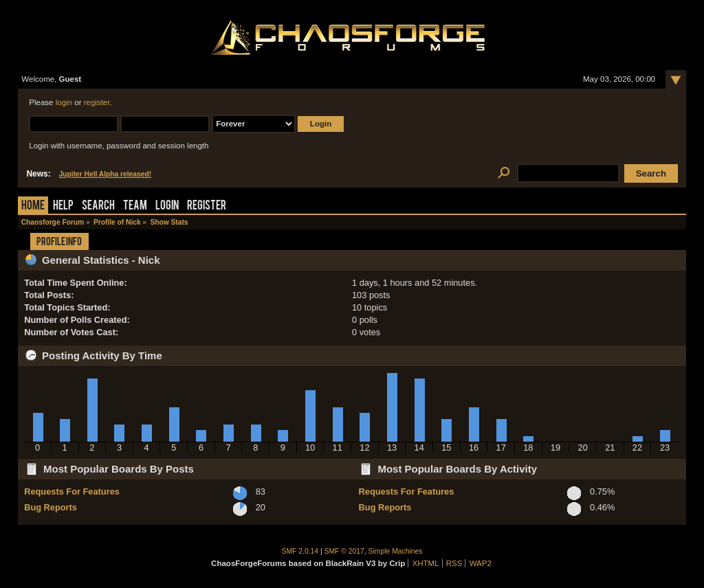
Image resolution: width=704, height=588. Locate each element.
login (64, 102)
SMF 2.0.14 (300, 551)
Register (207, 206)
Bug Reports (51, 507)
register (97, 102)
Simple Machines (396, 551)
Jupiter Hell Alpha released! (105, 174)
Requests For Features (72, 491)
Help (63, 206)
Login (167, 206)
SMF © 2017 (344, 551)
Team (135, 206)
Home (33, 206)
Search (98, 206)
